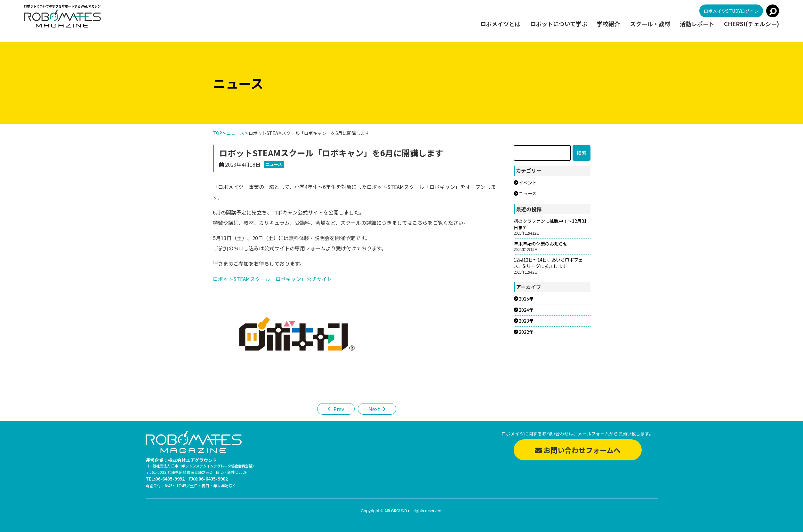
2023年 (526, 321)
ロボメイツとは (500, 24)
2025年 (526, 299)
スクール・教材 (650, 24)
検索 (582, 153)
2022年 (526, 332)
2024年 (526, 310)
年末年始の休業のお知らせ (541, 244)
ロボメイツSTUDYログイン (731, 11)
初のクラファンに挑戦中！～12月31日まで (550, 224)
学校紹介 (608, 24)
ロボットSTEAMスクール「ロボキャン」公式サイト (272, 279)
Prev (339, 409)
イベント (528, 183)
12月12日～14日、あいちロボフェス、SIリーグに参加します (548, 263)
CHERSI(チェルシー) (751, 24)
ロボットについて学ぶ (559, 24)
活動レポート (697, 24)
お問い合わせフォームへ (578, 450)
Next (374, 409)
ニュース (274, 164)
